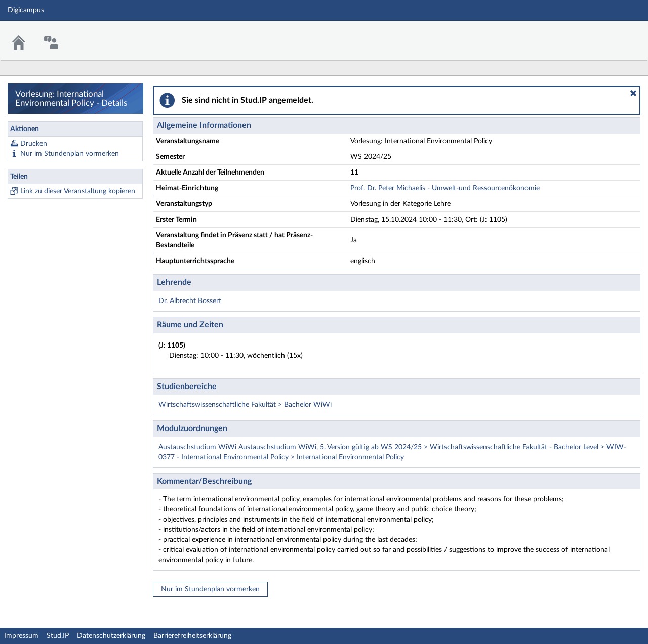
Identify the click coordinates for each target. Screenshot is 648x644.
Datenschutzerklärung (111, 636)
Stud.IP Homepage (609, 34)
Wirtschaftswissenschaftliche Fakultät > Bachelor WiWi (245, 405)
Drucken (34, 144)
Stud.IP (58, 636)
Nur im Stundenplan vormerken (70, 154)
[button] (633, 93)
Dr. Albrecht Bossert (190, 301)
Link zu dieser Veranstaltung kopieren (78, 191)
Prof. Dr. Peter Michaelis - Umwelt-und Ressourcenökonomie (445, 188)
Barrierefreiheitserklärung (192, 636)
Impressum (21, 636)
